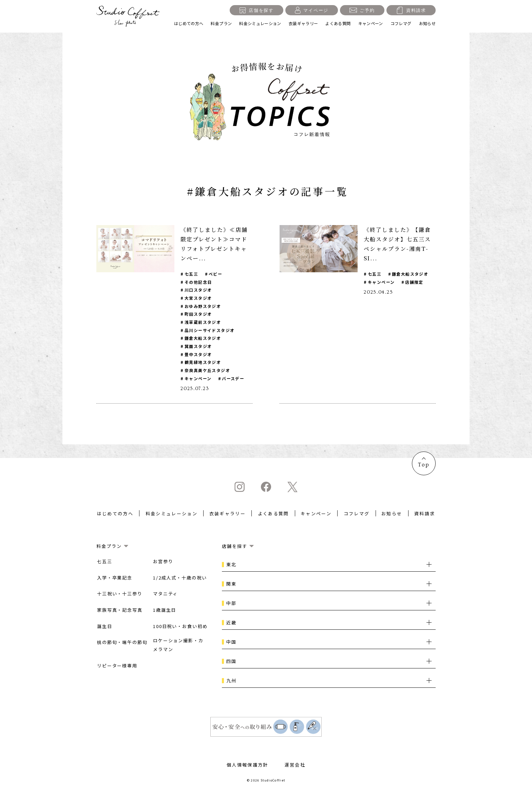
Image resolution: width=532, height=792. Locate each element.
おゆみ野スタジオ (203, 306)
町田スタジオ (198, 315)
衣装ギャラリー (303, 23)
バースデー (233, 380)
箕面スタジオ (198, 347)
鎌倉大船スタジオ (203, 339)
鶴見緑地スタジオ (203, 363)
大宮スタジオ (198, 298)
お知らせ (427, 23)
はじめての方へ (189, 23)
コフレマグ (401, 23)
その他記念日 (198, 282)
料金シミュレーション (260, 23)
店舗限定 (415, 282)
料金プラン (221, 23)
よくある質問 (338, 23)
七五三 (191, 274)
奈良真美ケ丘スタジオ (207, 372)
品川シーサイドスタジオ (210, 331)
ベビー (216, 274)
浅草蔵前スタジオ (203, 323)
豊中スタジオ (198, 355)
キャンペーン (371, 23)
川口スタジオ (198, 290)
